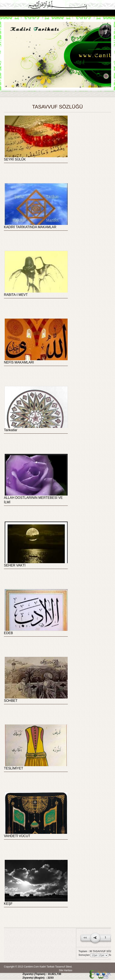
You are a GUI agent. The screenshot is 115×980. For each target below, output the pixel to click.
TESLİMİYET (13, 768)
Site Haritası (66, 970)
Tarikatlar (11, 430)
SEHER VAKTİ (15, 565)
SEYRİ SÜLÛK (15, 159)
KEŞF (8, 904)
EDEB (8, 633)
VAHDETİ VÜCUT (17, 836)
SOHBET (11, 701)
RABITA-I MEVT (16, 295)
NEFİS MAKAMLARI (19, 362)
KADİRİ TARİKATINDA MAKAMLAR (30, 227)
